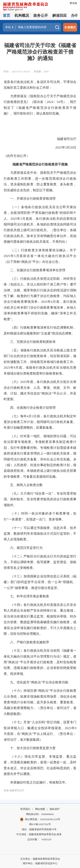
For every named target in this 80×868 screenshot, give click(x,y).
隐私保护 (55, 809)
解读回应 (60, 15)
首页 (6, 15)
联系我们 (25, 809)
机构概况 (22, 15)
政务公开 (41, 15)
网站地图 (40, 809)
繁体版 (73, 3)
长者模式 (70, 27)
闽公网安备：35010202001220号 (40, 820)
